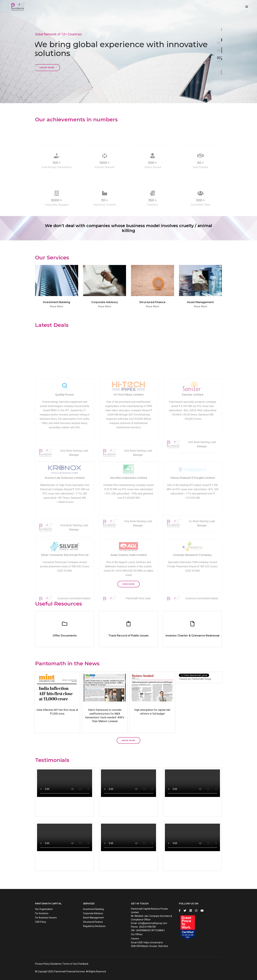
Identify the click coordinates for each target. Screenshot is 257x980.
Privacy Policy (42, 964)
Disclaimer (56, 964)
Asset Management (93, 918)
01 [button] (219, 43)
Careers (135, 939)
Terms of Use (70, 964)
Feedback (83, 964)
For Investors (42, 913)
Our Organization (44, 909)
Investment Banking (93, 909)
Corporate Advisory (93, 913)
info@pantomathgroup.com (153, 923)
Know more (48, 68)
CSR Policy (41, 922)
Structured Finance (93, 922)
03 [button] (219, 58)
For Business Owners (46, 918)
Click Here (163, 946)
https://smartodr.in (153, 943)
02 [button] (219, 50)
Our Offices (137, 934)
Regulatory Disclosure (94, 926)
